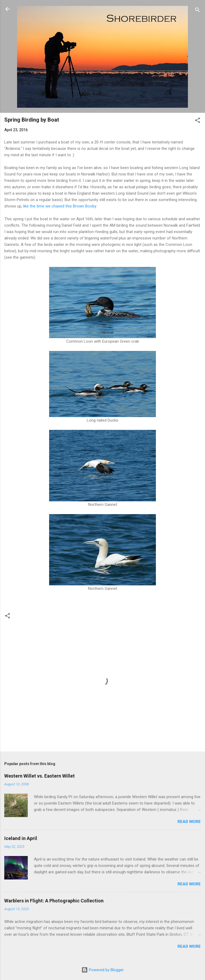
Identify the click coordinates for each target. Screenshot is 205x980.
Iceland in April (21, 838)
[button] (198, 121)
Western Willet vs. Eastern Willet (40, 776)
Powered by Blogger (103, 970)
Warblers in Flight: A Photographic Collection (54, 901)
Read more (189, 822)
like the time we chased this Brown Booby (60, 206)
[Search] (198, 11)
